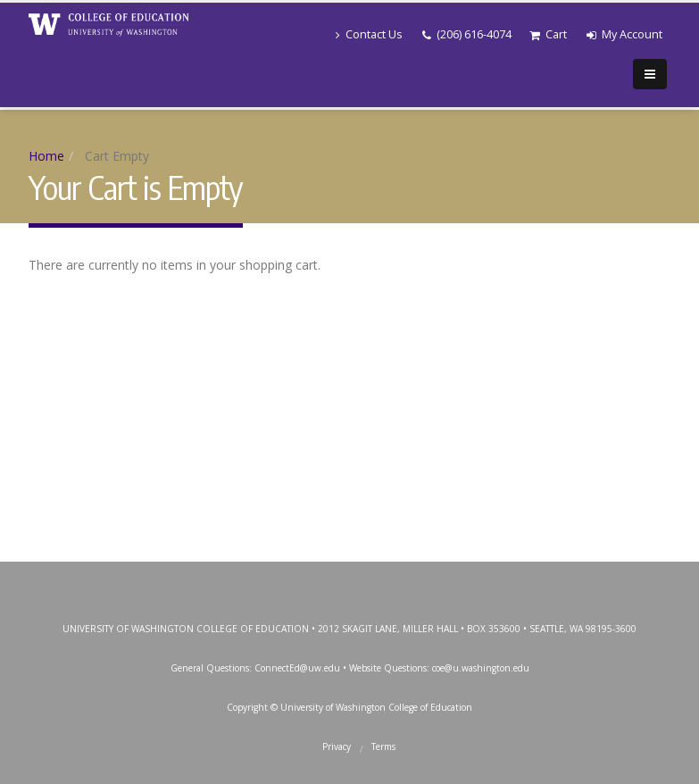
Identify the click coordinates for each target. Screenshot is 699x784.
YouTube (387, 580)
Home (46, 156)
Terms (383, 746)
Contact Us (369, 34)
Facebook (267, 580)
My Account (624, 34)
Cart (548, 34)
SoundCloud (468, 580)
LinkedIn (428, 580)
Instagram (347, 580)
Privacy (337, 746)
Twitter (307, 580)
